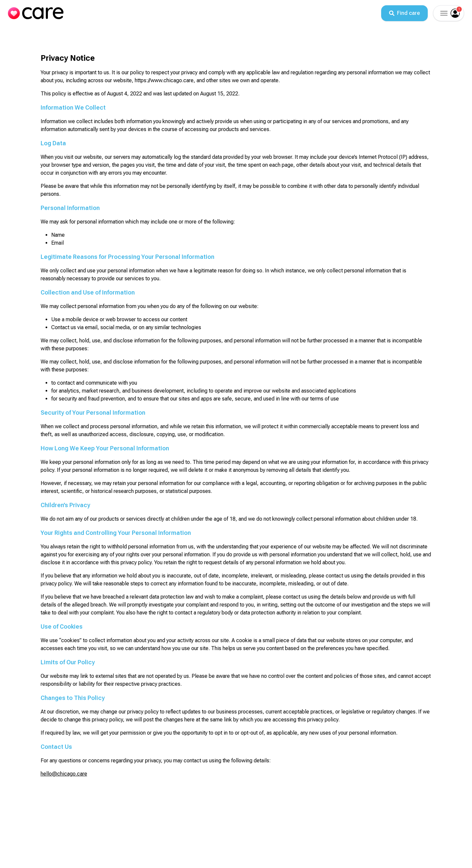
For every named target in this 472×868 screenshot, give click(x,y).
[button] (443, 13)
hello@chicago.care (64, 774)
